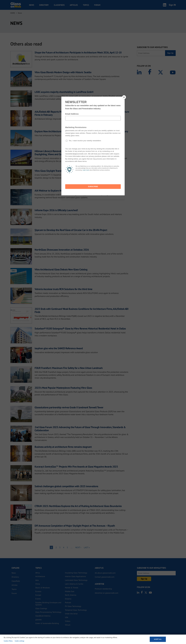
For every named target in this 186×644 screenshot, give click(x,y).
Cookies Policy (8, 641)
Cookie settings (20, 641)
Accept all (158, 639)
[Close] (124, 97)
